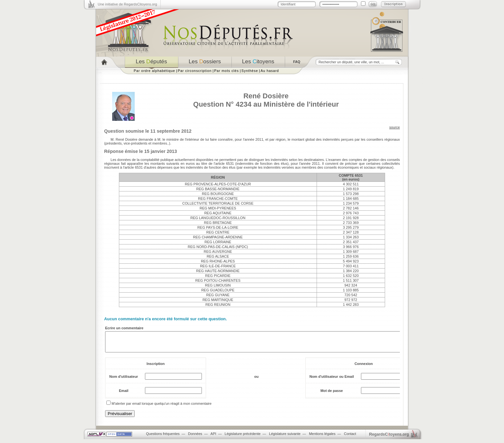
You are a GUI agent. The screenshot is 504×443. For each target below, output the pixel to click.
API (213, 438)
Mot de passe (332, 394)
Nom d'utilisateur (124, 380)
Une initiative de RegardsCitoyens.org (127, 4)
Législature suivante (285, 438)
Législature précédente (243, 438)
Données (195, 438)
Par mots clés (226, 71)
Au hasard (270, 71)
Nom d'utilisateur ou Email (332, 380)
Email (124, 394)
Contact (350, 438)
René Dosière (266, 96)
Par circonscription (195, 71)
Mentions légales (322, 438)
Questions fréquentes (163, 438)
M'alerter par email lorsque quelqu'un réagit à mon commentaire (162, 407)
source (395, 127)
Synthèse (250, 71)
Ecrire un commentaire (124, 328)
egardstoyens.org (389, 438)
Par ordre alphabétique (154, 71)
